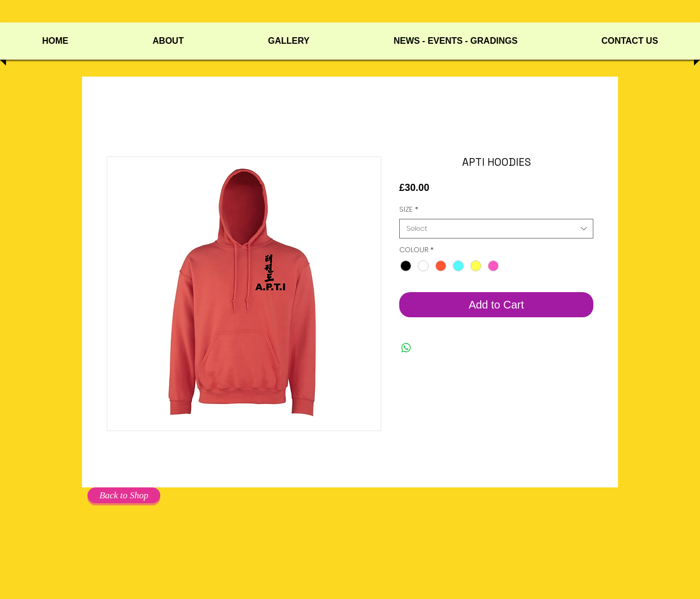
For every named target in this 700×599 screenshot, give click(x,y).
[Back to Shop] (124, 495)
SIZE (409, 210)
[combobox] (496, 229)
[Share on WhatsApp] (406, 348)
